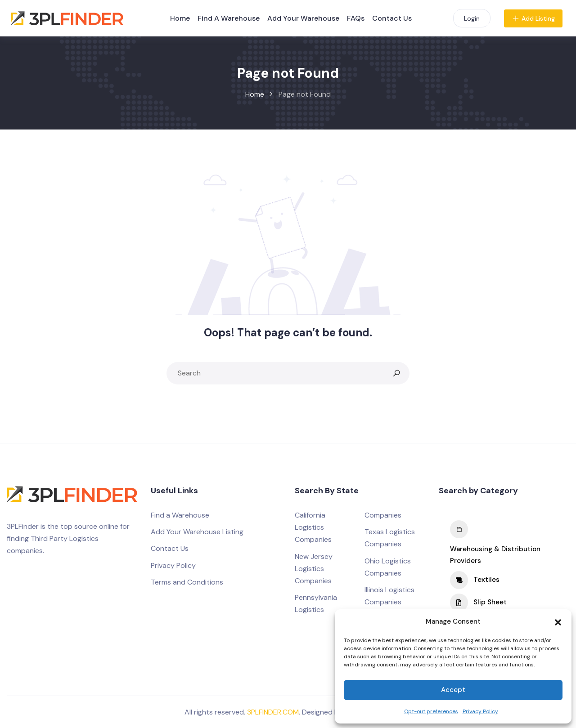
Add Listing (533, 18)
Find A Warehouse (229, 18)
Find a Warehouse (180, 515)
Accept (453, 690)
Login (472, 18)
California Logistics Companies (313, 527)
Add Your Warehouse (303, 18)
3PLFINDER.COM (273, 712)
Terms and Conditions (187, 582)
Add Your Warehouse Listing (197, 532)
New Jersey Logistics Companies (314, 569)
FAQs (356, 18)
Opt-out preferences (431, 711)
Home (180, 18)
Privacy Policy (480, 711)
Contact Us (392, 18)
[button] (558, 621)
